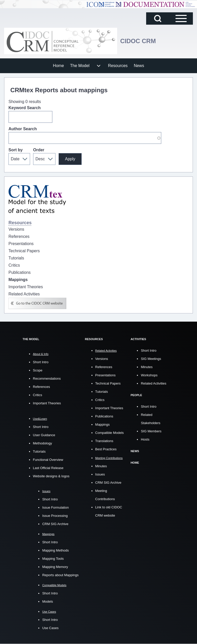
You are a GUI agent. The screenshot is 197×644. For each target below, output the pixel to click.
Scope (38, 370)
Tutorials (39, 451)
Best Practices (106, 449)
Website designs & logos (51, 476)
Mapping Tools (53, 559)
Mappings (102, 424)
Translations (104, 441)
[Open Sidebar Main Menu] (181, 18)
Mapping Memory (55, 567)
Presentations (106, 375)
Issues (100, 474)
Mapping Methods (55, 550)
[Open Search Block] (158, 18)
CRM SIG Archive (55, 524)
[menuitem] (58, 66)
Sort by (16, 150)
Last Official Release (48, 468)
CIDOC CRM (138, 41)
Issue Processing (55, 516)
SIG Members (151, 431)
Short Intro (41, 362)
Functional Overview (48, 460)
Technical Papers (108, 383)
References (41, 387)
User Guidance (44, 435)
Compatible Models (110, 433)
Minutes (101, 466)
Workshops (149, 375)
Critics (37, 395)
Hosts (145, 439)
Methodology (42, 443)
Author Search (23, 129)
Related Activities (153, 383)
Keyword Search (25, 108)
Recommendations (47, 379)
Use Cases (50, 628)
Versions (102, 359)
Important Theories (47, 403)
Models (48, 601)
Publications (104, 416)
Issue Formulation (55, 507)
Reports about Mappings (60, 575)
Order (39, 150)
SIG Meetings (151, 359)
